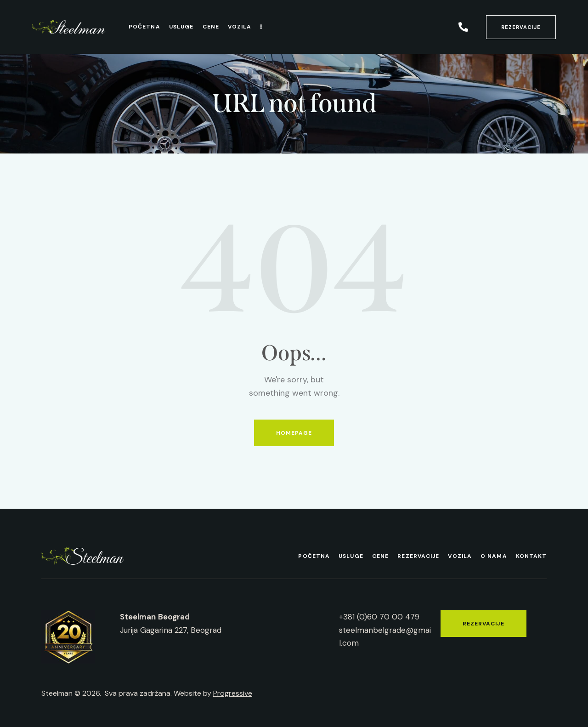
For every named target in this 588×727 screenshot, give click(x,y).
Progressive (233, 693)
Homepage (294, 433)
